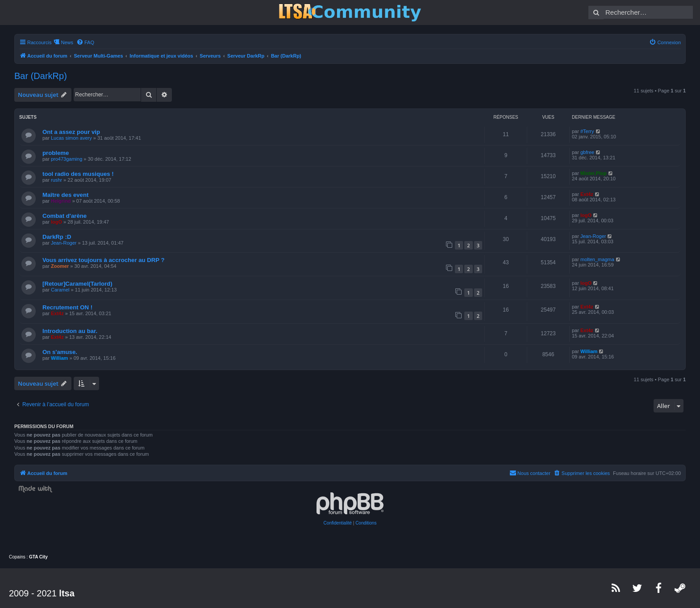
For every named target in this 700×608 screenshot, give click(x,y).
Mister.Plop (594, 173)
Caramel (60, 290)
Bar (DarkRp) (41, 76)
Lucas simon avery (71, 138)
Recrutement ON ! (67, 307)
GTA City (38, 557)
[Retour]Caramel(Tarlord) (77, 284)
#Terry (587, 131)
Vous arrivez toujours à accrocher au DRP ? (104, 260)
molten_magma (597, 259)
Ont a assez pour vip (71, 132)
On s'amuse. (60, 352)
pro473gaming (67, 159)
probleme (56, 153)
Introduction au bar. (70, 331)
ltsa (67, 593)
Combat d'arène (65, 216)
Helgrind (61, 201)
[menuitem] (85, 42)
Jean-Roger (64, 243)
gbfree (587, 152)
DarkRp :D (57, 237)
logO (56, 222)
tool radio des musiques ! (78, 174)
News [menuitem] (67, 42)
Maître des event (65, 195)
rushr (56, 180)
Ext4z (587, 194)
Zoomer (60, 266)
